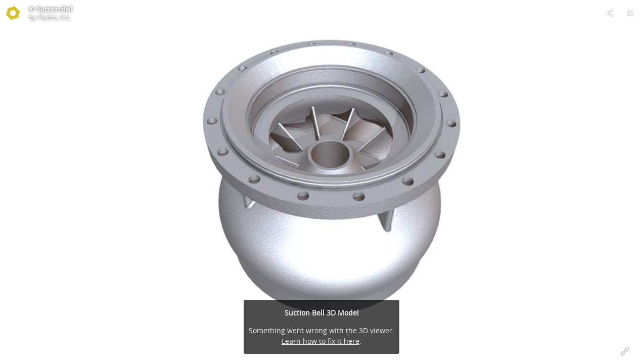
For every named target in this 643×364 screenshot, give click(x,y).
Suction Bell (54, 9)
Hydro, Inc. (54, 17)
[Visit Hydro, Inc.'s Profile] (13, 13)
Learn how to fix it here (320, 341)
